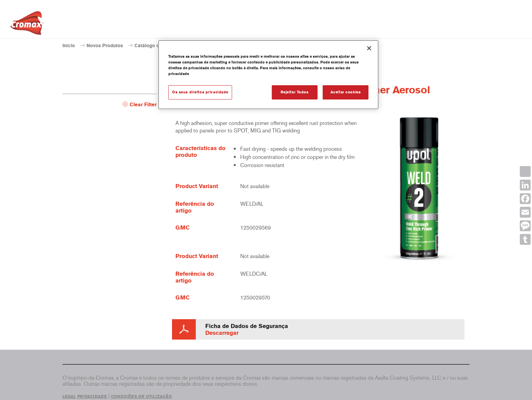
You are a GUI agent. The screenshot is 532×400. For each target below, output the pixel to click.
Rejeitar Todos (295, 92)
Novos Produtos (105, 46)
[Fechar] (369, 48)
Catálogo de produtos (159, 46)
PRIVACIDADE (92, 397)
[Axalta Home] (27, 25)
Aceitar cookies (346, 92)
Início (69, 46)
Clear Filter (143, 105)
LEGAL (69, 397)
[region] (268, 75)
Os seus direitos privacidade (200, 92)
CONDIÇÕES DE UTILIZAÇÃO (141, 397)
